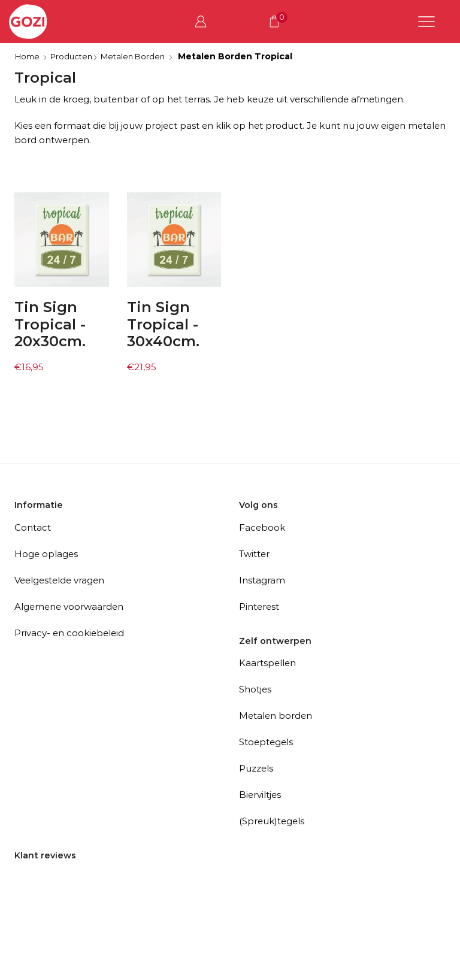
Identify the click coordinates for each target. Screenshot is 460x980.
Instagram (262, 580)
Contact (33, 527)
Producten (75, 56)
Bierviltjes (260, 795)
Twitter (254, 554)
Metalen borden (276, 716)
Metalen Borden (140, 56)
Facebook (262, 527)
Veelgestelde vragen (59, 580)
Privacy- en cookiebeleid (69, 633)
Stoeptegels (266, 742)
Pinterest (259, 607)
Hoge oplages (46, 554)
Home (28, 56)
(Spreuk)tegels (272, 821)
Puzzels (256, 768)
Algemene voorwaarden (69, 607)
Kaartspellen (267, 663)
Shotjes (255, 689)
